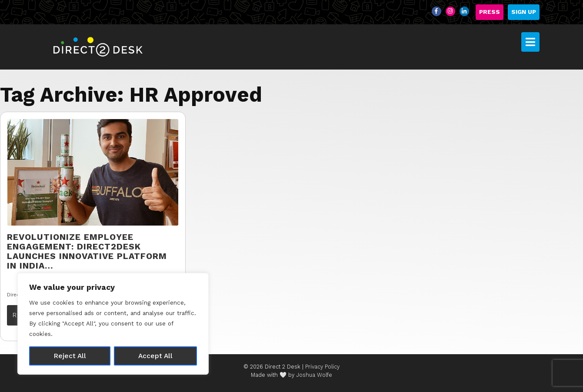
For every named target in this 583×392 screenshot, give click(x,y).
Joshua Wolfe (314, 375)
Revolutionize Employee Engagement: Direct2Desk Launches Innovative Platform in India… (87, 251)
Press (490, 12)
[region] (113, 324)
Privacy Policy (322, 367)
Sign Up (524, 12)
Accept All (155, 356)
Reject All (70, 356)
